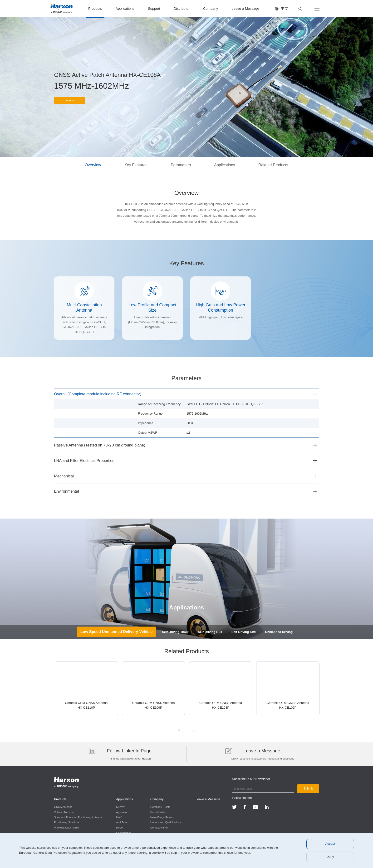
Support (154, 9)
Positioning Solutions (67, 822)
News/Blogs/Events (160, 817)
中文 (285, 8)
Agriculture (122, 812)
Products (95, 9)
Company (211, 9)
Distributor (182, 9)
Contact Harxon (158, 827)
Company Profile (159, 807)
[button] (300, 9)
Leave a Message (245, 9)
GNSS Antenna (63, 807)
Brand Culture (157, 812)
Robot (119, 827)
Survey (120, 807)
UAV (118, 817)
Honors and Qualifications (164, 822)
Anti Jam (121, 822)
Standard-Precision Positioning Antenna (78, 817)
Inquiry (70, 102)
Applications (125, 9)
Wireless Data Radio (66, 827)
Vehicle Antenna (64, 812)
